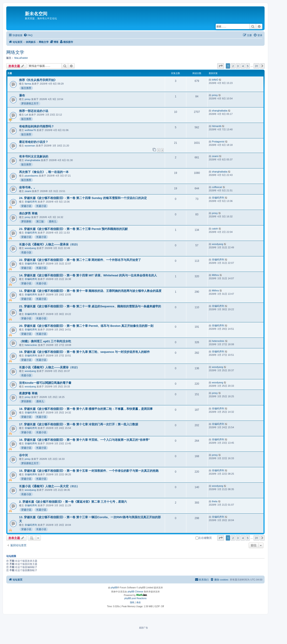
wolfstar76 (30, 130)
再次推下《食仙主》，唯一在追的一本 (44, 172)
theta (215, 501)
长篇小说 (41, 206)
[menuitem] (28, 35)
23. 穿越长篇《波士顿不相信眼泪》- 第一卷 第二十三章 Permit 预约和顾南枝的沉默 (73, 229)
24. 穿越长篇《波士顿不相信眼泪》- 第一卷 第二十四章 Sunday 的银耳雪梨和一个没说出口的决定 (83, 198)
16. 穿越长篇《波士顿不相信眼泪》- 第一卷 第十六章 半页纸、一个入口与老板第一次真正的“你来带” (85, 440)
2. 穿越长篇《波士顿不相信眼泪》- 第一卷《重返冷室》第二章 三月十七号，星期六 (73, 502)
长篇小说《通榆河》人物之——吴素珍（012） (49, 367)
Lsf (26, 115)
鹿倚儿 (53, 221)
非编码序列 (31, 202)
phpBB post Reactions (136, 598)
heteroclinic (31, 345)
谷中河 (23, 455)
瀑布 (22, 95)
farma (28, 84)
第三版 (40, 221)
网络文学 (15, 52)
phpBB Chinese (135, 592)
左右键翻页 (204, 538)
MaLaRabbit (21, 58)
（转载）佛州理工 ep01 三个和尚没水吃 (45, 341)
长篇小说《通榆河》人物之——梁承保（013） (49, 244)
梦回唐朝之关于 (30, 103)
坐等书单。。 (28, 187)
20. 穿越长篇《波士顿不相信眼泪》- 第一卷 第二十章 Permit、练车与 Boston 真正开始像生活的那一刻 (86, 326)
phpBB (114, 588)
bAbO (215, 80)
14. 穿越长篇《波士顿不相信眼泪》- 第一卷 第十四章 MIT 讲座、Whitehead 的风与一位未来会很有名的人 (88, 275)
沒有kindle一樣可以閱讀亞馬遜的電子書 (45, 383)
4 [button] (243, 66)
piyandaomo (31, 176)
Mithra (215, 275)
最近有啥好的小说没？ (34, 142)
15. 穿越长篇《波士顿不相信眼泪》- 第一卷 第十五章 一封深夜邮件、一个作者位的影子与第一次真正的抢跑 (89, 471)
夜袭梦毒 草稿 (28, 393)
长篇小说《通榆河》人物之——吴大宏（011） (49, 486)
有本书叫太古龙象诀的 (34, 156)
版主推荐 (26, 88)
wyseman (30, 146)
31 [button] (257, 66)
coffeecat (217, 187)
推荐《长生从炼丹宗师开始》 (38, 80)
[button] (221, 66)
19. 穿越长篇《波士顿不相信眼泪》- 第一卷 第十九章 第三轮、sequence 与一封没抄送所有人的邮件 (84, 352)
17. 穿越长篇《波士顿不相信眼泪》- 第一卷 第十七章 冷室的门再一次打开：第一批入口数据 (79, 424)
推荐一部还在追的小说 (34, 111)
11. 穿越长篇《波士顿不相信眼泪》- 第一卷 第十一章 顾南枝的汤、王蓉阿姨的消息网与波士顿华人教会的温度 (90, 291)
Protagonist (218, 142)
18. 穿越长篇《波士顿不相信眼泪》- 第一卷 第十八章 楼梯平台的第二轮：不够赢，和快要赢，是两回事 (86, 409)
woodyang (30, 248)
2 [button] (233, 66)
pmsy (28, 99)
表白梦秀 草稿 (28, 213)
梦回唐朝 (26, 221)
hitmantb (217, 126)
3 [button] (238, 66)
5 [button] (248, 66)
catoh (215, 229)
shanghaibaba (220, 111)
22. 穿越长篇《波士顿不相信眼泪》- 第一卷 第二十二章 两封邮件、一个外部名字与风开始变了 (80, 260)
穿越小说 (26, 206)
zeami (215, 156)
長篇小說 (26, 252)
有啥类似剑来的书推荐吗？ (37, 126)
